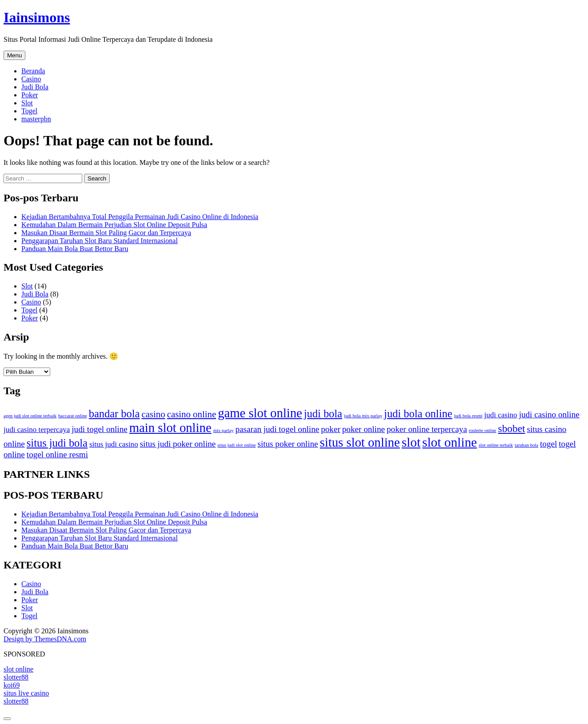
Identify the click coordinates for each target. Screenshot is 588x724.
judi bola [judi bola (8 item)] (323, 414)
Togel (29, 111)
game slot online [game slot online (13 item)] (260, 413)
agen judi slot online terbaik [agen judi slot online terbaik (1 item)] (30, 416)
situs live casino (26, 693)
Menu (14, 55)
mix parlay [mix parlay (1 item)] (224, 430)
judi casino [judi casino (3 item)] (500, 415)
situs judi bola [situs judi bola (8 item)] (57, 443)
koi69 (12, 685)
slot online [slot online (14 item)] (450, 442)
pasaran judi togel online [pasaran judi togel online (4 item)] (278, 429)
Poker (30, 95)
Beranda (33, 71)
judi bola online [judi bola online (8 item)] (418, 414)
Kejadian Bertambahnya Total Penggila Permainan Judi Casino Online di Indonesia (140, 217)
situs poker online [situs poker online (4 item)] (288, 444)
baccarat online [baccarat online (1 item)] (73, 416)
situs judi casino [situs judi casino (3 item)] (114, 444)
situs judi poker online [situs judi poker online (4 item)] (178, 444)
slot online (18, 669)
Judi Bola (35, 87)
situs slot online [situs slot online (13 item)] (360, 442)
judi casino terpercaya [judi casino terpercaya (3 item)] (37, 430)
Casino (31, 79)
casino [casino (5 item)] (153, 414)
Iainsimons (37, 17)
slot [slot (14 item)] (411, 442)
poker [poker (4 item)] (331, 429)
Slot (27, 103)
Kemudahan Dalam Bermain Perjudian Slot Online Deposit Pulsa (114, 225)
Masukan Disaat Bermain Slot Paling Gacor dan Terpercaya (106, 233)
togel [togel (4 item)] (548, 444)
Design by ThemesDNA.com (45, 639)
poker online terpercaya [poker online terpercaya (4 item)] (427, 429)
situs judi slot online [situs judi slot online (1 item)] (236, 445)
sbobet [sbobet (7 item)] (512, 428)
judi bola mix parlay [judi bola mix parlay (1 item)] (363, 416)
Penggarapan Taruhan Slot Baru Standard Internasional (100, 241)
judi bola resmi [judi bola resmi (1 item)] (468, 416)
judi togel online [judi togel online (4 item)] (99, 429)
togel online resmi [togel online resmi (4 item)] (57, 454)
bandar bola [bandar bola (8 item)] (114, 414)
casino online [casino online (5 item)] (192, 414)
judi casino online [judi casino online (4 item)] (549, 414)
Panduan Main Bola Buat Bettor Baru (75, 249)
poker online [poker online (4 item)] (364, 429)
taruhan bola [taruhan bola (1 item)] (526, 445)
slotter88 (16, 677)
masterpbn (36, 119)
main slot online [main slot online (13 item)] (170, 428)
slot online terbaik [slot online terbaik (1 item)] (496, 445)
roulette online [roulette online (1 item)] (483, 430)
